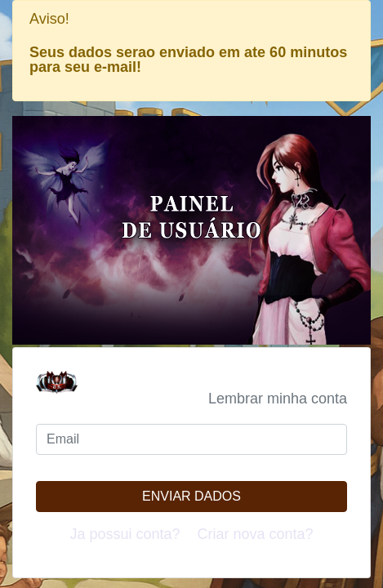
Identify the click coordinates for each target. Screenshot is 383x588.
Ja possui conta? (125, 534)
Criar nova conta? (256, 534)
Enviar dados (191, 496)
